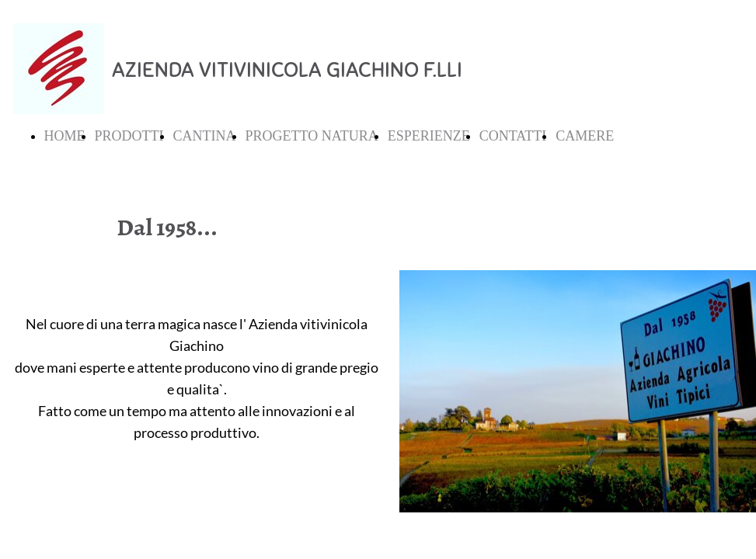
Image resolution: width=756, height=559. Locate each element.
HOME (65, 136)
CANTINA (205, 136)
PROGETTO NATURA (312, 136)
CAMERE (585, 136)
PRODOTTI (129, 136)
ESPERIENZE (429, 136)
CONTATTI (513, 136)
